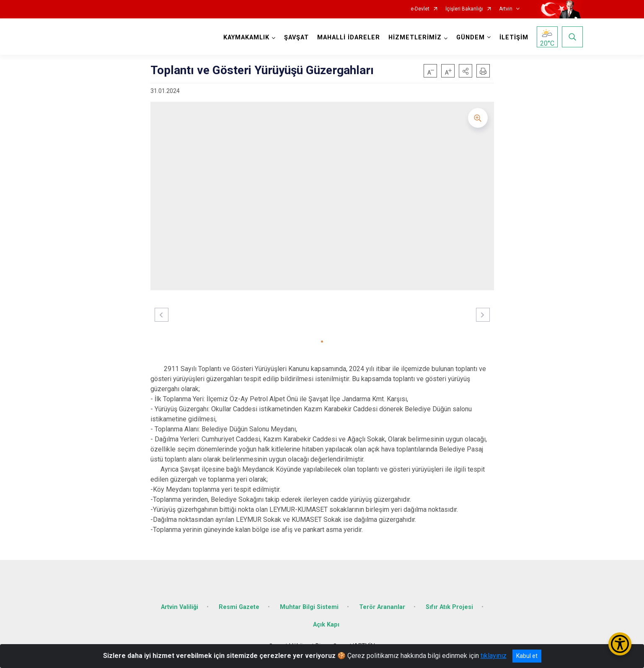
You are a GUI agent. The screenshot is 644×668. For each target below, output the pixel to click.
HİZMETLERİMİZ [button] (415, 37)
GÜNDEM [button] (471, 37)
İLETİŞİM (514, 37)
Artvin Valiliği (180, 607)
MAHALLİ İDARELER (349, 37)
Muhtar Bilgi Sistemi (309, 607)
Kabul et (527, 656)
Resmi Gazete (239, 607)
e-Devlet (420, 9)
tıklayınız (494, 656)
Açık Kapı (326, 625)
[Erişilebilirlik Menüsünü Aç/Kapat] (620, 644)
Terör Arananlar (382, 607)
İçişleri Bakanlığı (464, 9)
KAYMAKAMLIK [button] (246, 37)
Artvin (506, 9)
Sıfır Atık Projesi (449, 607)
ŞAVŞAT (296, 37)
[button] (466, 71)
